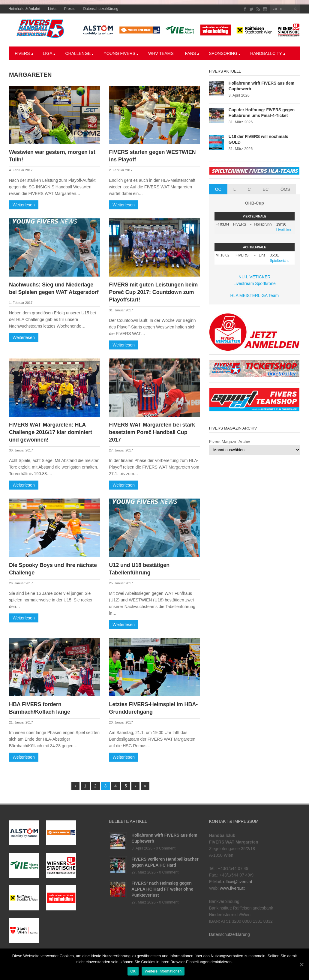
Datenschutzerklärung (101, 9)
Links (52, 9)
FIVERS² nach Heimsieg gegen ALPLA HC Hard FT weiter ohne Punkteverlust (162, 889)
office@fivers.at (238, 882)
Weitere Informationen (163, 971)
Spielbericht (279, 261)
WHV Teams (161, 53)
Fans (192, 53)
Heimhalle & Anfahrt (24, 9)
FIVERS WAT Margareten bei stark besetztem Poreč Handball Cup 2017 (152, 432)
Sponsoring (224, 53)
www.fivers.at (232, 888)
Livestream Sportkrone (255, 283)
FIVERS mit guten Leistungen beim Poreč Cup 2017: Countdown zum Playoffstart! (153, 292)
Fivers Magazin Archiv (230, 442)
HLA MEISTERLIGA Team (255, 295)
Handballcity (267, 53)
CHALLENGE (79, 53)
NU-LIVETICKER (255, 277)
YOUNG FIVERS (121, 53)
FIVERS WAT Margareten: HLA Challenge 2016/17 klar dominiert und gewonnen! (51, 432)
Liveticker (284, 230)
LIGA (49, 53)
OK (133, 971)
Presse (70, 9)
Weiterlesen (24, 205)
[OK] (301, 964)
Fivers (24, 53)
